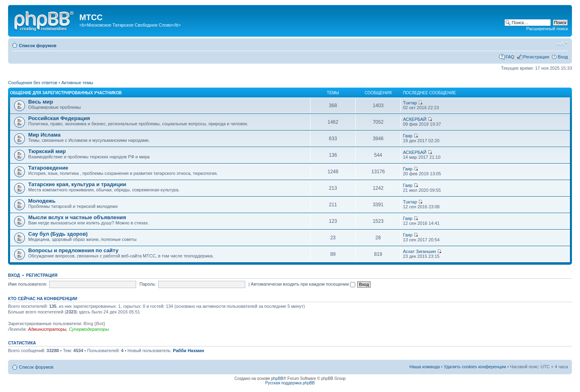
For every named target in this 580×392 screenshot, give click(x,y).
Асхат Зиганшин (419, 251)
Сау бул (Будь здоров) (58, 234)
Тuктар (410, 103)
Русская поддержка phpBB (290, 383)
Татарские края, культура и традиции (77, 184)
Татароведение (48, 168)
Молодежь (42, 201)
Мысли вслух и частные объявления (77, 217)
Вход (563, 57)
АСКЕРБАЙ (414, 119)
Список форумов (38, 46)
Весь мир (41, 102)
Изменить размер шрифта (562, 44)
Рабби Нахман (188, 351)
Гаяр (408, 136)
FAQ (510, 57)
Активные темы (77, 83)
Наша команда (424, 367)
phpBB (277, 379)
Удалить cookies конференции (475, 367)
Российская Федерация (59, 118)
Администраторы (47, 329)
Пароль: (148, 284)
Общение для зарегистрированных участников (66, 93)
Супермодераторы (89, 329)
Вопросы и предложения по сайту (73, 250)
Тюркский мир (47, 151)
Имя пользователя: (28, 284)
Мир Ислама (44, 135)
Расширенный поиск (547, 29)
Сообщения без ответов (33, 83)
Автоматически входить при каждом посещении (303, 284)
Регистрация (536, 57)
